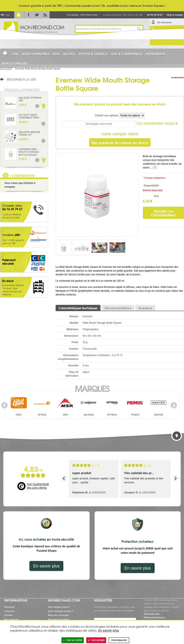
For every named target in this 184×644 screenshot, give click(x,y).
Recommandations (118, 308)
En (8, 15)
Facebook (29, 15)
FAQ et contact (175, 15)
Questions (145, 308)
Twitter (37, 15)
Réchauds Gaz (152, 614)
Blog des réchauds (58, 615)
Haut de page (177, 436)
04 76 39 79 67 (155, 15)
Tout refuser (96, 640)
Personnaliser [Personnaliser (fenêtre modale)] (119, 640)
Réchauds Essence (154, 617)
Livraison (9, 611)
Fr (3, 15)
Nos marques (12, 619)
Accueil (6, 68)
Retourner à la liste (21, 79)
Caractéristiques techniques (78, 308)
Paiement (9, 607)
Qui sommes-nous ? (59, 607)
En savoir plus (46, 566)
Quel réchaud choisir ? (61, 611)
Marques (92, 388)
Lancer (139, 29)
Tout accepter (73, 640)
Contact (8, 615)
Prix (156, 196)
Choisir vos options (107, 115)
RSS (45, 15)
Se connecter (164, 22)
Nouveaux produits (59, 619)
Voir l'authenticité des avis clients (38, 486)
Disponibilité (151, 186)
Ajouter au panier (43, 106)
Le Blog (18, 15)
